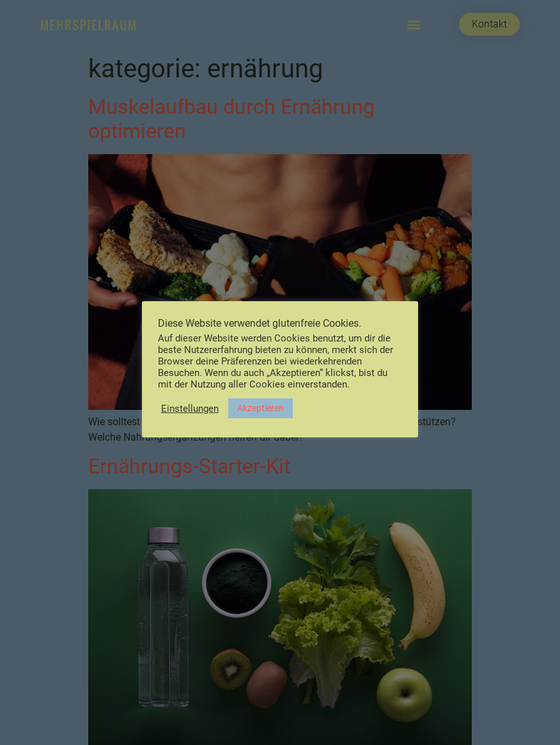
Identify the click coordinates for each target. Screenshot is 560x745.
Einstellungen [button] (190, 409)
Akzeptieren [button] (261, 408)
